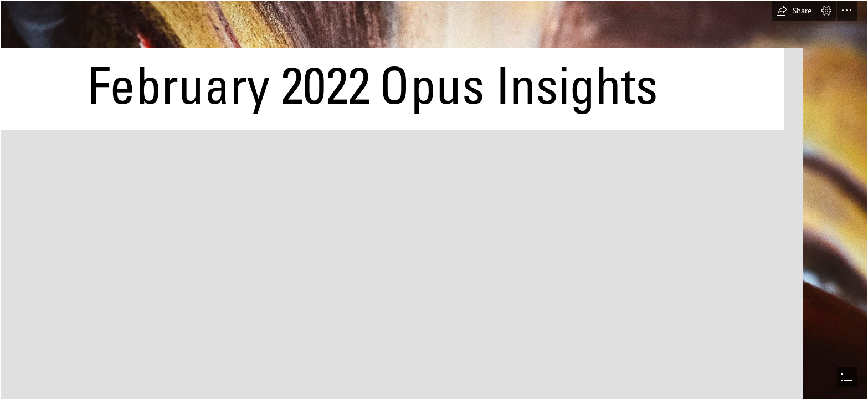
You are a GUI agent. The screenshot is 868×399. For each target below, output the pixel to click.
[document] (434, 199)
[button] (794, 11)
